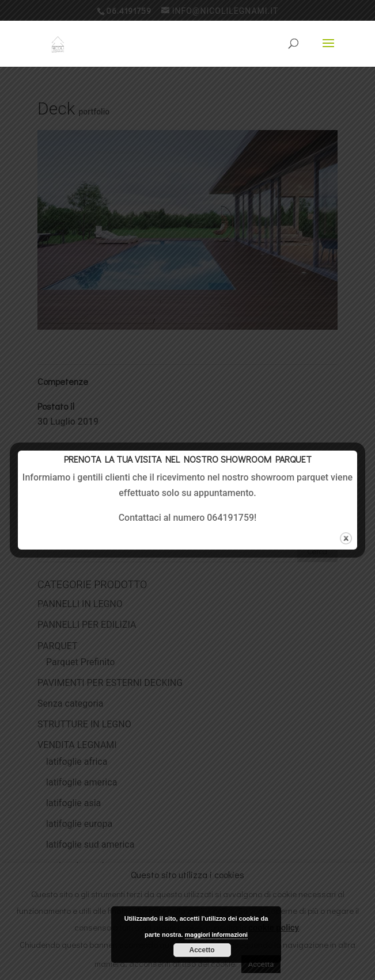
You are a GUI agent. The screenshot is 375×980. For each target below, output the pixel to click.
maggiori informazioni (216, 935)
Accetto (202, 950)
